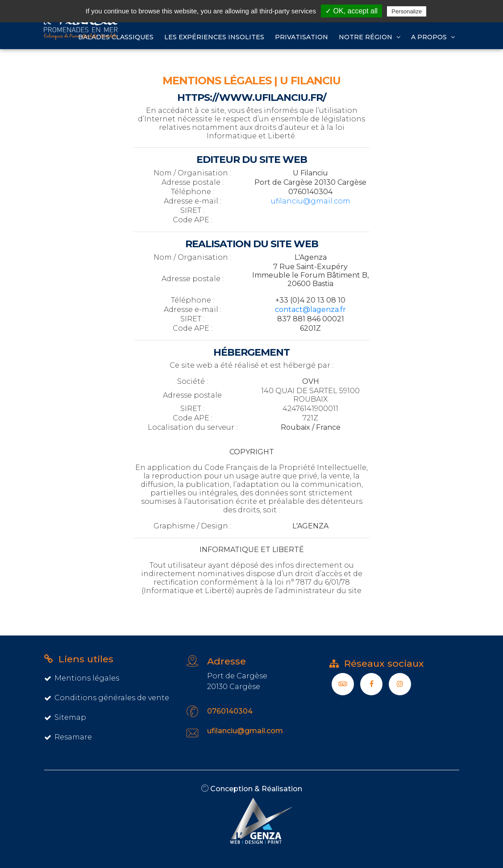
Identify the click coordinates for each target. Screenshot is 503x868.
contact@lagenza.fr (310, 309)
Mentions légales (82, 678)
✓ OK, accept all (351, 11)
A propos (433, 37)
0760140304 (230, 711)
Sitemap (65, 717)
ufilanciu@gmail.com (311, 201)
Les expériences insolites (214, 37)
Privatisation (301, 37)
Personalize (407, 11)
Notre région (370, 37)
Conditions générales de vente (107, 698)
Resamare (68, 737)
